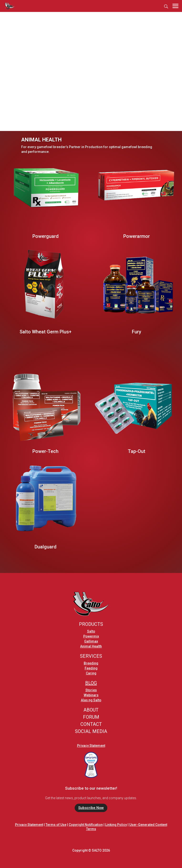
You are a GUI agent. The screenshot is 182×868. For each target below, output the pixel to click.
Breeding (91, 663)
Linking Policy (116, 825)
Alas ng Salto (91, 700)
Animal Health (91, 646)
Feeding (91, 668)
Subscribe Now (91, 808)
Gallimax (91, 641)
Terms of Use (56, 825)
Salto (91, 631)
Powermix (91, 636)
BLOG (91, 683)
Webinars (91, 695)
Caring (91, 673)
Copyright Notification (86, 825)
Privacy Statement (91, 746)
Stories (91, 690)
